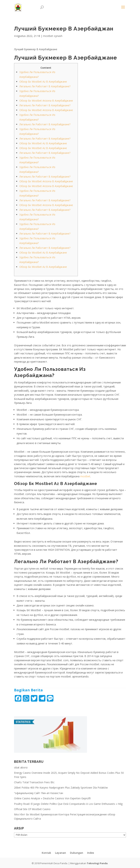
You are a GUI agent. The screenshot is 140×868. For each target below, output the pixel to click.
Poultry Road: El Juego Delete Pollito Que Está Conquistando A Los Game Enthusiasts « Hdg (68, 804)
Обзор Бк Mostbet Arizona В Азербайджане (46, 101)
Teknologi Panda (97, 863)
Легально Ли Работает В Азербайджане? (45, 86)
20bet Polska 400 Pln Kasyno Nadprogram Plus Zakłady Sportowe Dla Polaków (61, 788)
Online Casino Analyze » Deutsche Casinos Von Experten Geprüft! (52, 798)
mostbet (85, 476)
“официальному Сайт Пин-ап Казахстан (39, 793)
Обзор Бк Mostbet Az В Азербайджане (43, 82)
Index (91, 853)
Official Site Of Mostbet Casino (32, 809)
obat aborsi (21, 767)
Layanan (61, 853)
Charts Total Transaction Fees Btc (34, 782)
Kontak (46, 853)
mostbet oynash (53, 36)
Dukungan (77, 853)
